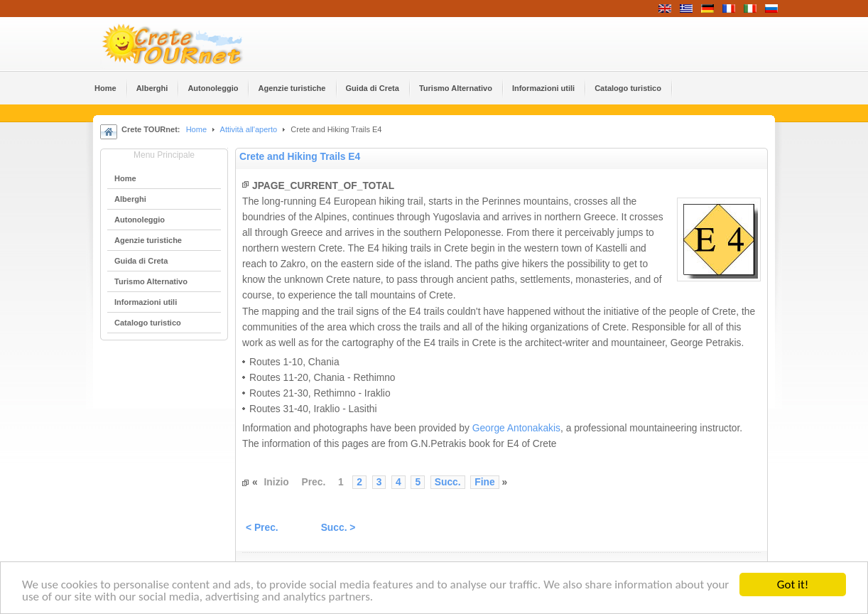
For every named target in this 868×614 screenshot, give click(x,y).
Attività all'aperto (249, 129)
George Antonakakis (516, 428)
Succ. (448, 482)
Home (196, 129)
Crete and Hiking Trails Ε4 (300, 157)
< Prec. (262, 528)
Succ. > (338, 528)
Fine (484, 482)
